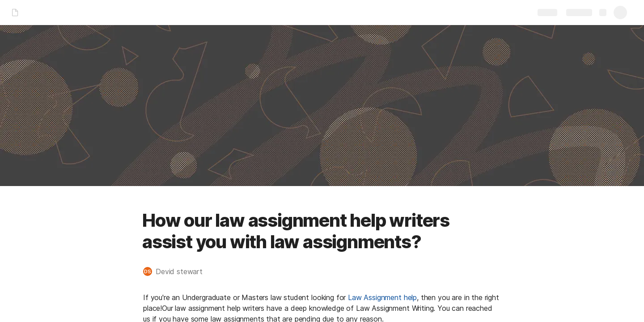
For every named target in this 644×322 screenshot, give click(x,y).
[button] (177, 271)
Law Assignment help (382, 297)
